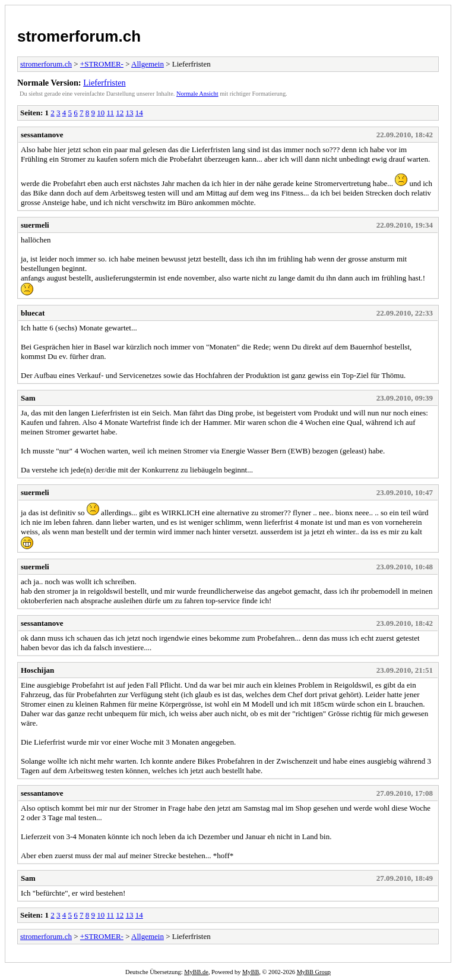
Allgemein (148, 64)
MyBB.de (196, 972)
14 (139, 113)
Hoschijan (37, 670)
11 (111, 113)
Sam (28, 398)
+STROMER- (102, 64)
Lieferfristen (104, 83)
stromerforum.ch (79, 36)
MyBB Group (314, 972)
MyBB (251, 972)
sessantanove (42, 135)
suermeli (35, 225)
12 (120, 113)
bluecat (33, 313)
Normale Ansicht (197, 94)
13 (130, 113)
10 (101, 113)
